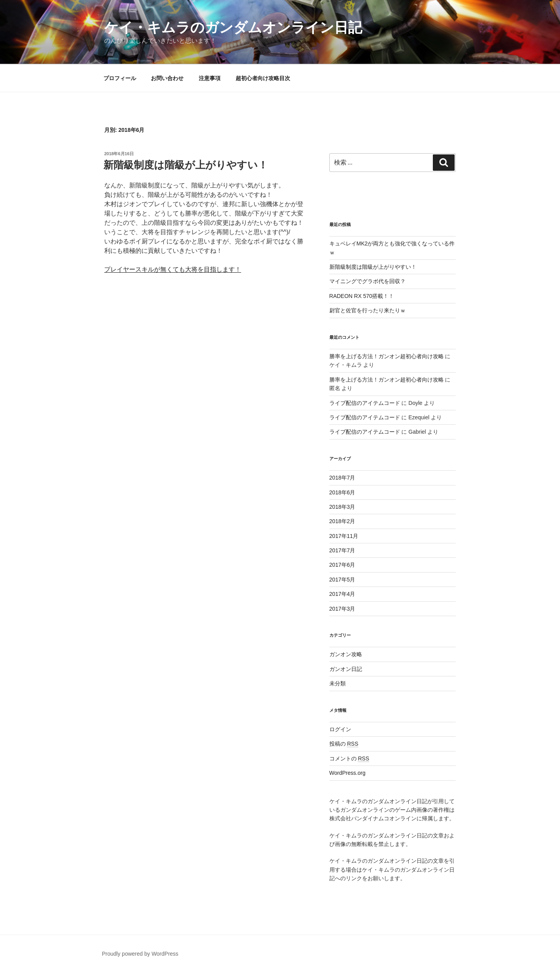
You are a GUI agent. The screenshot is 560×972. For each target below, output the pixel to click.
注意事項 (210, 78)
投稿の (344, 744)
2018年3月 (342, 507)
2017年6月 (342, 565)
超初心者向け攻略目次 (263, 78)
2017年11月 (344, 536)
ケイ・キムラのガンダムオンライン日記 (233, 27)
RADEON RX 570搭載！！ (362, 296)
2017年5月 (342, 580)
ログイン (340, 729)
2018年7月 (342, 478)
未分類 (338, 683)
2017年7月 (342, 550)
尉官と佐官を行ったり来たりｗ (367, 310)
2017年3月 (342, 609)
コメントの (349, 758)
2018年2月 (342, 521)
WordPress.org (347, 773)
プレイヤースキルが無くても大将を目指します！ (173, 269)
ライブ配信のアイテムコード (365, 403)
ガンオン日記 (346, 669)
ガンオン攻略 (346, 654)
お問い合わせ (167, 78)
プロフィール (120, 78)
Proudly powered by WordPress (140, 954)
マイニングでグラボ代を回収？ (367, 281)
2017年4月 (342, 594)
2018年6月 (342, 492)
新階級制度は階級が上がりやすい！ (186, 165)
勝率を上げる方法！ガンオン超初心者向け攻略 (387, 356)
